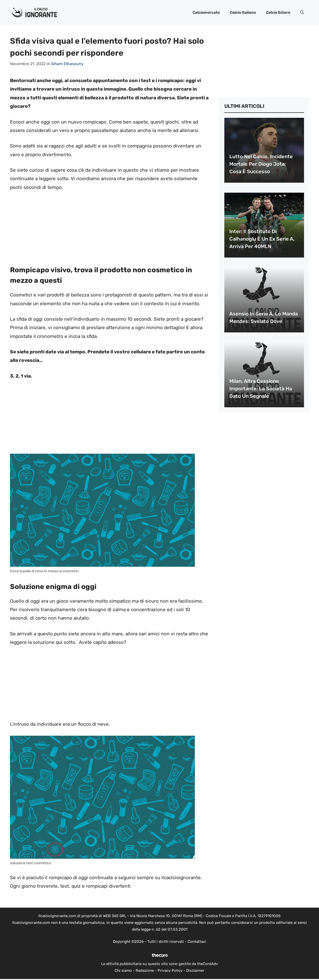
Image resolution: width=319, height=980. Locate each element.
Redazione (145, 971)
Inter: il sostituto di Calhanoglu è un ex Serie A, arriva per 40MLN (262, 239)
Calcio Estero (278, 12)
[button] (302, 12)
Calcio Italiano (243, 12)
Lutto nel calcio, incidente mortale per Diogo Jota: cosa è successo (261, 164)
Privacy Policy (170, 971)
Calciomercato (206, 12)
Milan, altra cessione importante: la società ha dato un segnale (261, 389)
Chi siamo (123, 971)
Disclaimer (195, 971)
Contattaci (197, 942)
